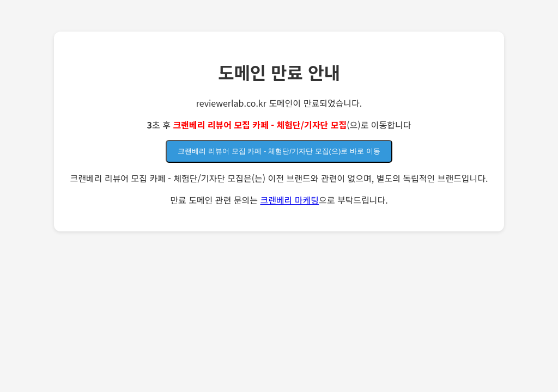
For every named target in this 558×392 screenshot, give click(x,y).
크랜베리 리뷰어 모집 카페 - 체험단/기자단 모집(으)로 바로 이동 (279, 151)
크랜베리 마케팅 (289, 200)
